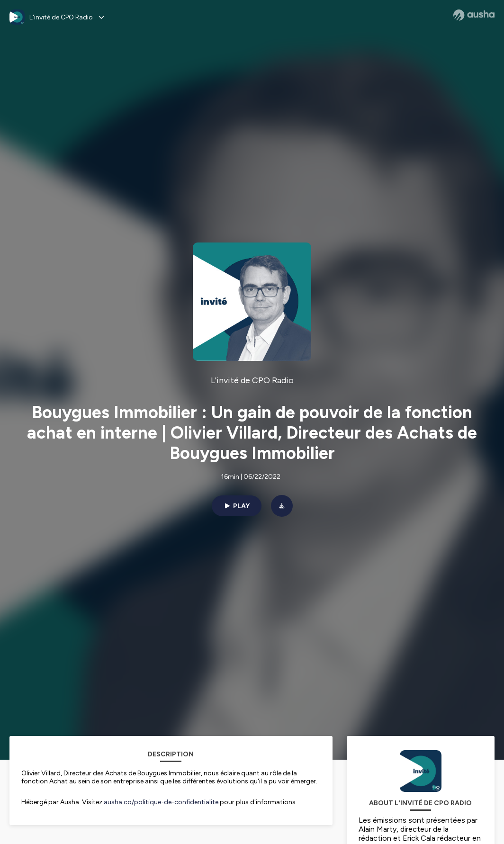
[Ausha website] (474, 15)
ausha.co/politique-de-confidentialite (161, 802)
